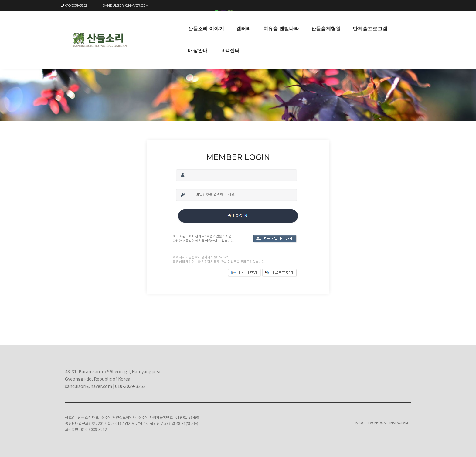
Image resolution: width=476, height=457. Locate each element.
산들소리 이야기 (148, 22)
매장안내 (352, 22)
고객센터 (384, 22)
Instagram (399, 423)
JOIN (375, 5)
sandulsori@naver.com (123, 5)
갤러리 (186, 22)
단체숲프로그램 (312, 22)
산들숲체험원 (268, 22)
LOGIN (362, 5)
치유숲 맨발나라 (223, 22)
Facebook (377, 423)
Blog (360, 423)
